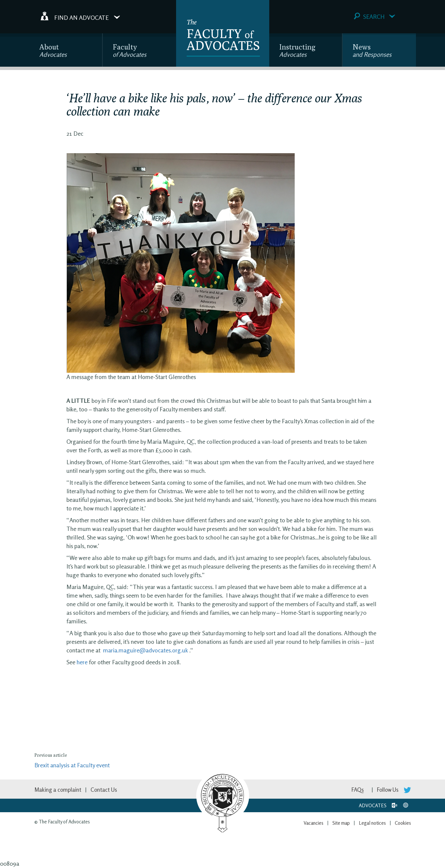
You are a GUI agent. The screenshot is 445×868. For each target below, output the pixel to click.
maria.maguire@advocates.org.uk (146, 650)
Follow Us (394, 790)
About (53, 50)
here (82, 662)
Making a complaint (58, 790)
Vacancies (314, 823)
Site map (341, 823)
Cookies (403, 823)
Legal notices (372, 823)
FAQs (358, 790)
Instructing (297, 50)
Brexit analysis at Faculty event (72, 765)
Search (374, 16)
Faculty (130, 50)
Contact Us (104, 790)
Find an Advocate (80, 16)
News (372, 50)
